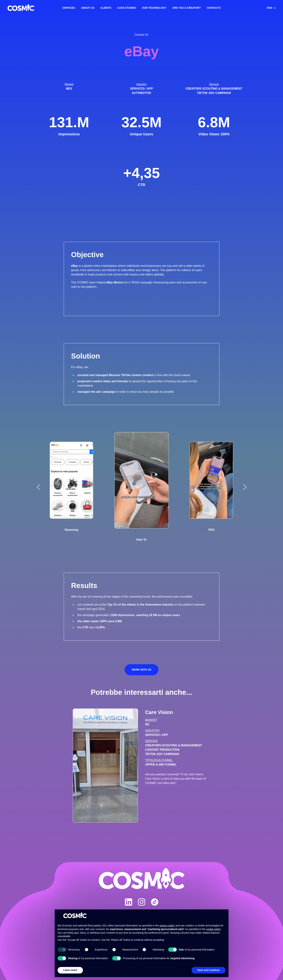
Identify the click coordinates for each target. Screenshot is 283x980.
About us (88, 8)
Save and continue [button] (209, 970)
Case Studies (127, 8)
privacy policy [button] (167, 926)
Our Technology (154, 8)
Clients (106, 8)
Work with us (141, 670)
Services (69, 8)
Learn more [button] (70, 970)
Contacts (214, 8)
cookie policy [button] (213, 929)
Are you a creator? (187, 8)
